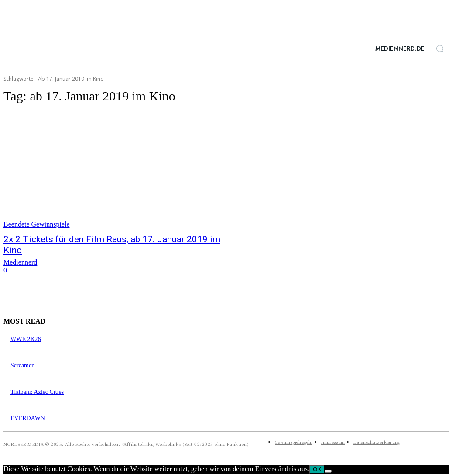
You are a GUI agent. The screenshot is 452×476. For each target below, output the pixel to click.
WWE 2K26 (26, 339)
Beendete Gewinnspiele (37, 224)
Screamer (22, 365)
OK (317, 469)
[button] (440, 48)
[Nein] (328, 471)
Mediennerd (20, 262)
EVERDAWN (28, 418)
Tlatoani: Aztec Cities (37, 392)
